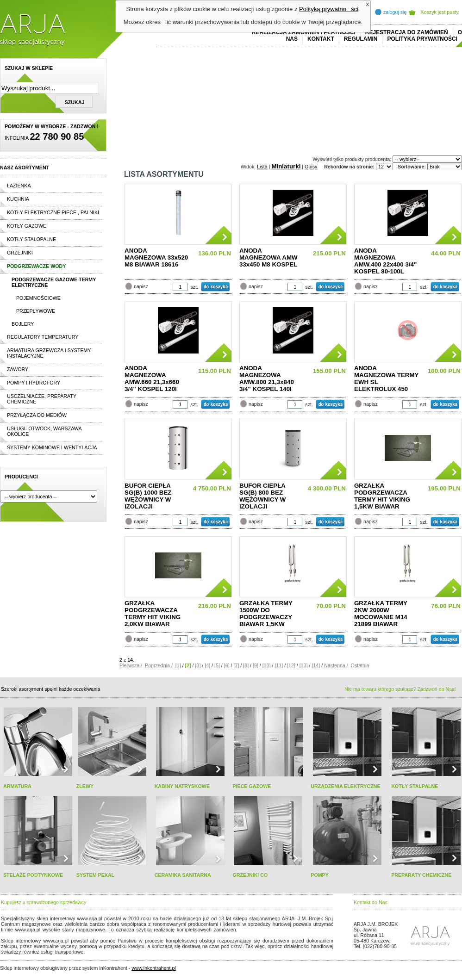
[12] (291, 665)
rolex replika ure (140, 952)
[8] (246, 665)
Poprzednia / (159, 665)
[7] (237, 665)
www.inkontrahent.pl (153, 968)
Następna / (336, 665)
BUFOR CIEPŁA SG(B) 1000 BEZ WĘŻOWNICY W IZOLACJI (148, 496)
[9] (256, 665)
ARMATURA (17, 786)
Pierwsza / (131, 665)
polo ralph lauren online (266, 930)
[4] (207, 665)
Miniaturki (286, 166)
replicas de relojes (91, 935)
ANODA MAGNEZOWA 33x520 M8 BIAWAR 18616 (156, 257)
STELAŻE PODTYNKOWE (33, 875)
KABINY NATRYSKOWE (182, 786)
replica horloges (103, 952)
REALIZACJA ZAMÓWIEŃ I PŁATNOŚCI (304, 32)
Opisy (311, 167)
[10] (267, 665)
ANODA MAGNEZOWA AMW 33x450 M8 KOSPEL (268, 257)
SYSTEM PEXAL (95, 875)
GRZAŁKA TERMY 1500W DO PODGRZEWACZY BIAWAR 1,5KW (266, 614)
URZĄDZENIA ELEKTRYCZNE (345, 786)
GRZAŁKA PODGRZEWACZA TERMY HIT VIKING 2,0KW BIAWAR (153, 614)
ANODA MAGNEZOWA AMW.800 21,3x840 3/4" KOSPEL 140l (267, 378)
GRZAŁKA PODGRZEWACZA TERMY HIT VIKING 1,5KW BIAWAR (382, 496)
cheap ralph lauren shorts (42, 935)
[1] (178, 665)
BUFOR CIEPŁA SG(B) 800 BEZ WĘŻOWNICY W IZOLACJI (262, 496)
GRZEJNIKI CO (250, 875)
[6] (227, 665)
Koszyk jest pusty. (440, 12)
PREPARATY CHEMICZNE (421, 875)
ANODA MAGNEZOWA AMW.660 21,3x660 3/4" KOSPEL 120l (152, 378)
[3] (198, 665)
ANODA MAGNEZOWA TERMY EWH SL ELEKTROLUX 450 (386, 378)
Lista (262, 167)
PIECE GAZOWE (252, 786)
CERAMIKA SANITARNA (183, 875)
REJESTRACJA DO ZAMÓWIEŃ (407, 32)
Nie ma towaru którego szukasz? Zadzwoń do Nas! (400, 689)
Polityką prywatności (329, 9)
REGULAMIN (361, 39)
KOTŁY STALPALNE (415, 786)
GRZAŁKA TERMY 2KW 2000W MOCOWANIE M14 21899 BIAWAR (381, 614)
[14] (316, 665)
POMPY (320, 875)
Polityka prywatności (422, 39)
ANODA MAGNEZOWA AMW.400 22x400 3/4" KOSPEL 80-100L (385, 261)
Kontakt (321, 39)
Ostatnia (360, 665)
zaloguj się (395, 12)
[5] (217, 665)
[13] (304, 665)
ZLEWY (85, 786)
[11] (279, 665)
